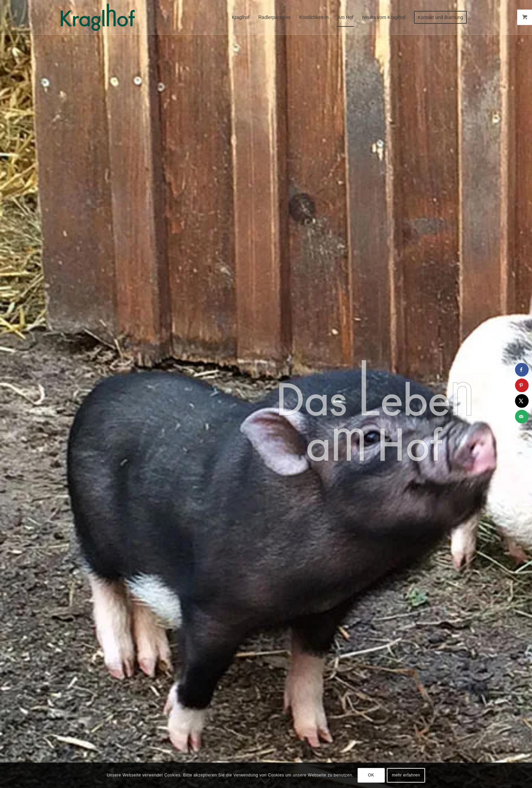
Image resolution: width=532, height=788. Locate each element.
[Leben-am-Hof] (374, 411)
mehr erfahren (406, 775)
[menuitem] (241, 17)
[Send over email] (522, 417)
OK (371, 775)
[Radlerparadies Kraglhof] (98, 17)
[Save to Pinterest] (522, 385)
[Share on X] (522, 401)
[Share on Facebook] (522, 370)
